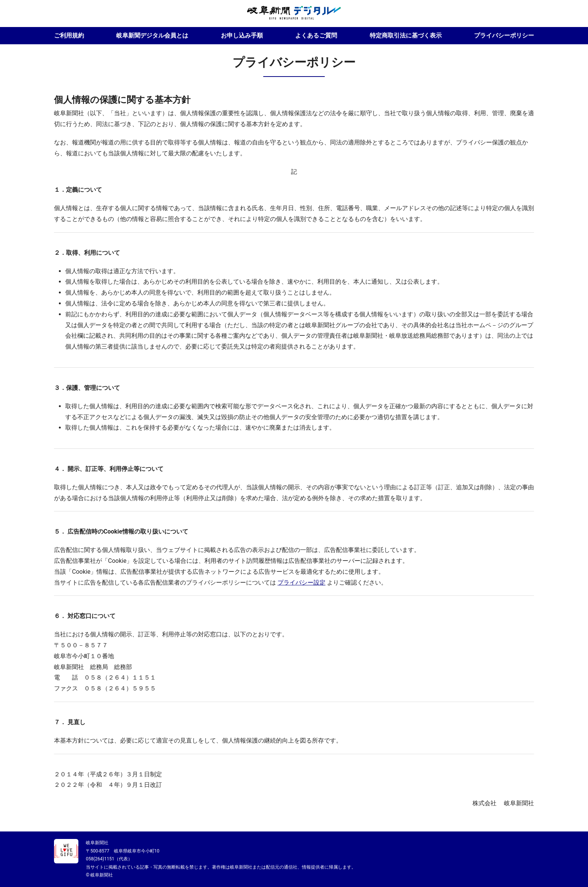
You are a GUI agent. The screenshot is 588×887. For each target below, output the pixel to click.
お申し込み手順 (242, 35)
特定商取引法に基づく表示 (406, 35)
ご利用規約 (69, 35)
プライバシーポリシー (504, 35)
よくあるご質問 (316, 35)
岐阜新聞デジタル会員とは (152, 35)
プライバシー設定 (301, 583)
